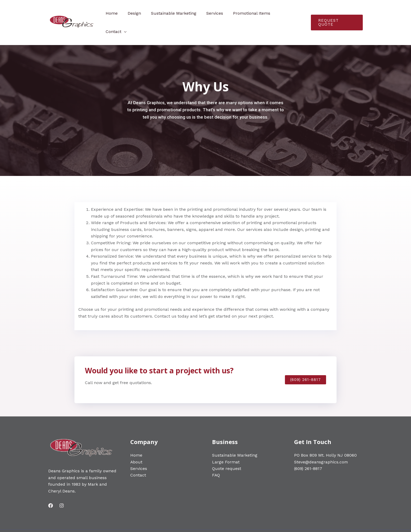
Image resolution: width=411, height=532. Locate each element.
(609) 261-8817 (308, 450)
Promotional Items (253, 13)
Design (141, 13)
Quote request (227, 450)
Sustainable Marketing (179, 13)
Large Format (226, 444)
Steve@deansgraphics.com (321, 444)
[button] (305, 361)
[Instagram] (62, 487)
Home (120, 13)
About (136, 444)
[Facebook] (51, 487)
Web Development (138, 522)
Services (218, 13)
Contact (288, 13)
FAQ (216, 457)
